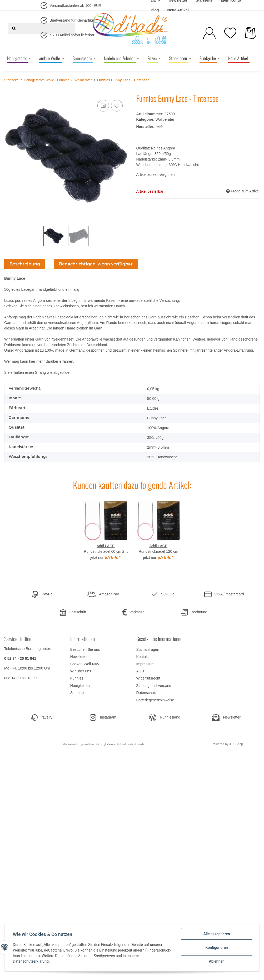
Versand (112, 744)
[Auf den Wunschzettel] (117, 106)
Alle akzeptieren (216, 934)
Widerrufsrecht (148, 678)
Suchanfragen (148, 649)
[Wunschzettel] (230, 33)
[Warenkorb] (250, 33)
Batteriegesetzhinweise (155, 700)
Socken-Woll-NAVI (85, 664)
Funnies (77, 678)
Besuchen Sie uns (85, 649)
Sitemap (77, 693)
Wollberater (165, 119)
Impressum (145, 664)
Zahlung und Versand (154, 686)
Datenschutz (147, 693)
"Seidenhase (62, 339)
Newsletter (79, 657)
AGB (140, 671)
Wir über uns (81, 671)
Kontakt (143, 657)
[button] (209, 33)
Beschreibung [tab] (25, 264)
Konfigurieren (216, 948)
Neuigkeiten (80, 686)
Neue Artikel (178, 10)
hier (32, 361)
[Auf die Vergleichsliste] (103, 106)
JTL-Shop (236, 744)
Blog (155, 10)
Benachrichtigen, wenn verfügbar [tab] (96, 264)
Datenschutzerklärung (31, 962)
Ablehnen (216, 961)
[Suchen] (14, 29)
